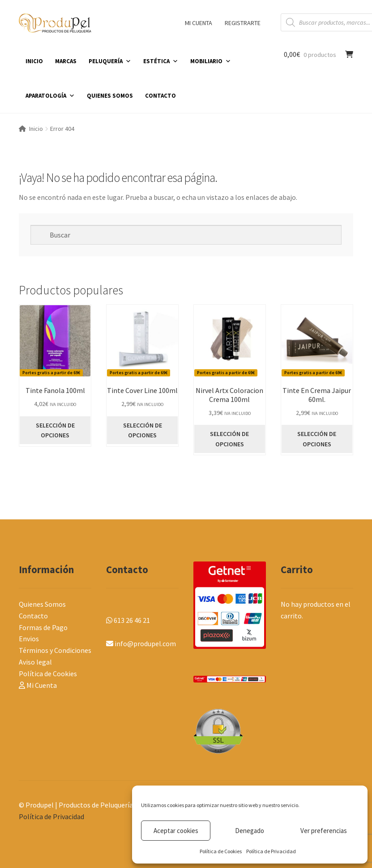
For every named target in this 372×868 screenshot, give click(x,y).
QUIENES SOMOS (110, 96)
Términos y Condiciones (55, 650)
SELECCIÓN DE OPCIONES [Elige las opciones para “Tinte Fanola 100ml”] (55, 430)
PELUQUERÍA (110, 61)
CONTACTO (160, 96)
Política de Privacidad (271, 851)
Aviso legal (35, 662)
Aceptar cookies (176, 831)
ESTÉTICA (161, 61)
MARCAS (66, 61)
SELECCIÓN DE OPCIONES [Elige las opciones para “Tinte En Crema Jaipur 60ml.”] (317, 439)
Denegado (250, 831)
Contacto (33, 616)
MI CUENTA (199, 23)
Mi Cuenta (38, 685)
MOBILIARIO (211, 61)
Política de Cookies (221, 851)
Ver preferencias (324, 831)
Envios (29, 639)
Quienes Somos (42, 604)
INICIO (34, 61)
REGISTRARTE (243, 23)
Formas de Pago (43, 627)
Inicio (36, 129)
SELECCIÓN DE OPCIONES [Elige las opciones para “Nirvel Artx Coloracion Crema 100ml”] (229, 439)
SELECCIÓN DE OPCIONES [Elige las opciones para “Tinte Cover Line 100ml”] (143, 430)
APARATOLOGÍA (50, 96)
